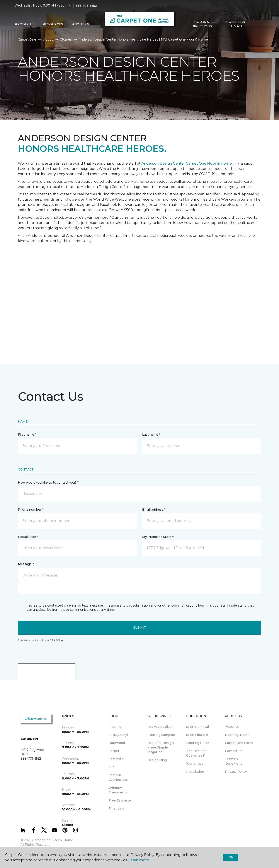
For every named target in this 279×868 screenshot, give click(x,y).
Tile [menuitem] (111, 767)
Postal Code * (28, 537)
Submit (139, 628)
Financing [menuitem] (116, 808)
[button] (255, 26)
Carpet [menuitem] (114, 751)
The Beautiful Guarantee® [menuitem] (197, 753)
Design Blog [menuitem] (157, 760)
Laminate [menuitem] (116, 759)
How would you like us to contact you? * (48, 483)
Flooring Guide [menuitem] (198, 743)
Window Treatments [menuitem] (118, 790)
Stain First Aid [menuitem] (197, 735)
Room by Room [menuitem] (237, 735)
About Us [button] (81, 26)
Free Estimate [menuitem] (120, 800)
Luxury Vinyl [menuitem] (118, 735)
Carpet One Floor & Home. (53, 840)
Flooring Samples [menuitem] (161, 735)
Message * (26, 564)
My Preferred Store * (158, 537)
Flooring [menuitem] (115, 727)
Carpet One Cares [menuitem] (239, 743)
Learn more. (139, 860)
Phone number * (31, 510)
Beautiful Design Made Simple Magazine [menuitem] (161, 747)
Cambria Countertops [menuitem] (119, 777)
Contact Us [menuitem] (234, 751)
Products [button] (24, 26)
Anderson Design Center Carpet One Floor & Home (187, 163)
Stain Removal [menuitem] (197, 727)
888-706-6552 (86, 8)
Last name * (151, 435)
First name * (27, 435)
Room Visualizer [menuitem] (160, 727)
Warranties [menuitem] (195, 764)
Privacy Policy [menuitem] (236, 772)
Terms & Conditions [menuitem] (234, 761)
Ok (231, 857)
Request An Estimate (235, 26)
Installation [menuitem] (195, 772)
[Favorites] (260, 26)
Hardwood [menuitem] (117, 743)
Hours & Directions (202, 26)
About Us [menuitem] (232, 727)
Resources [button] (53, 26)
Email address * (154, 510)
